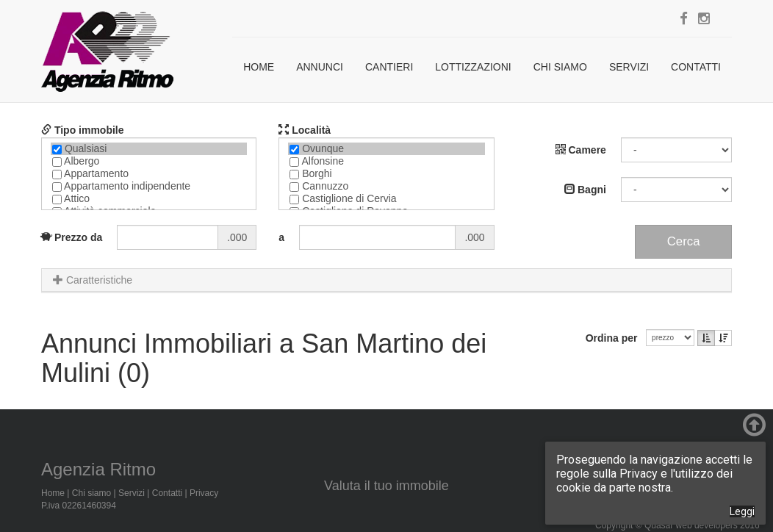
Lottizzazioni (473, 67)
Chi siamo (560, 67)
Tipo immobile (83, 130)
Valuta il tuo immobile (386, 486)
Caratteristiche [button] (93, 280)
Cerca (684, 241)
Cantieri (389, 67)
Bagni (585, 190)
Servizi (629, 67)
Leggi (742, 511)
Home (259, 67)
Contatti (696, 67)
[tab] (386, 280)
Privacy (204, 493)
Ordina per (615, 338)
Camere (581, 150)
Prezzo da (72, 237)
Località (305, 130)
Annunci (320, 67)
